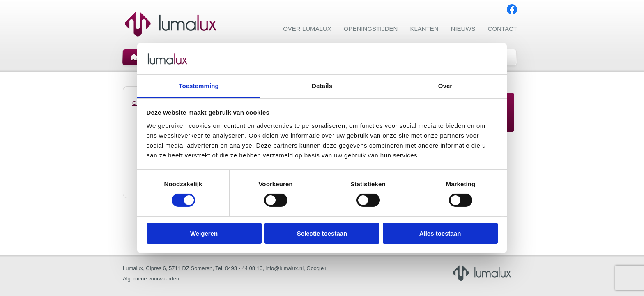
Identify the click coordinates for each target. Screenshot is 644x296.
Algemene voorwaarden (151, 279)
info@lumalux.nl (284, 268)
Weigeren (204, 233)
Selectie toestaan (322, 233)
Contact (503, 29)
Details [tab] (322, 86)
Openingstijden (371, 29)
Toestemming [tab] (199, 86)
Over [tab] (445, 86)
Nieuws (463, 29)
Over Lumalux (307, 29)
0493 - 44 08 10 (244, 268)
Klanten (424, 29)
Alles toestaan (440, 233)
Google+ (317, 268)
